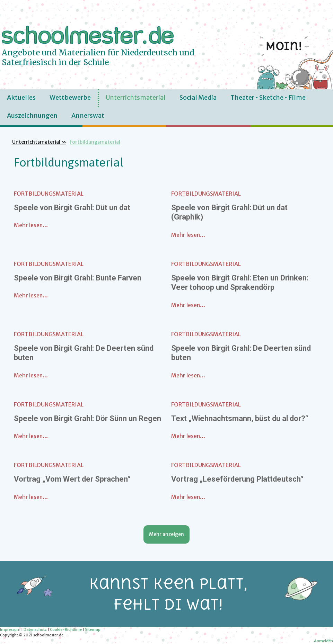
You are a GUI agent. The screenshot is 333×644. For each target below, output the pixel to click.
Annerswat (88, 115)
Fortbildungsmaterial (49, 194)
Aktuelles (21, 97)
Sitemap (93, 629)
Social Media (198, 97)
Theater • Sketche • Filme (268, 97)
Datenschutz (35, 629)
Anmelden (323, 641)
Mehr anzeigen (166, 534)
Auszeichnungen (32, 115)
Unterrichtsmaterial (136, 97)
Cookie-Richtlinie (66, 629)
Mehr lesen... (31, 225)
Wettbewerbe (70, 97)
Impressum (10, 629)
